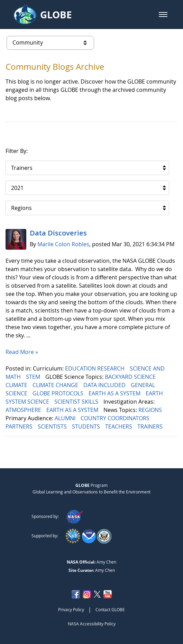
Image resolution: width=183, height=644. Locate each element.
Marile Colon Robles (63, 244)
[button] (163, 15)
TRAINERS (151, 426)
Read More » (22, 352)
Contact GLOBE (110, 609)
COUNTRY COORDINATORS (116, 418)
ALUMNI (66, 418)
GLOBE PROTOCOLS (59, 393)
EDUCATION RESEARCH (95, 368)
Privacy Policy (71, 609)
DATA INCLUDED (105, 385)
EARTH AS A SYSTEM (115, 393)
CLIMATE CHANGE (56, 385)
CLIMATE (17, 385)
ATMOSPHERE (24, 410)
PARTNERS (20, 426)
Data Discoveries (58, 233)
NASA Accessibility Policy (92, 624)
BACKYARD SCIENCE (131, 377)
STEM (34, 377)
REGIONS (151, 410)
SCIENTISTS (53, 426)
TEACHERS (119, 426)
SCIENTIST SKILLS (77, 402)
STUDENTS (87, 426)
